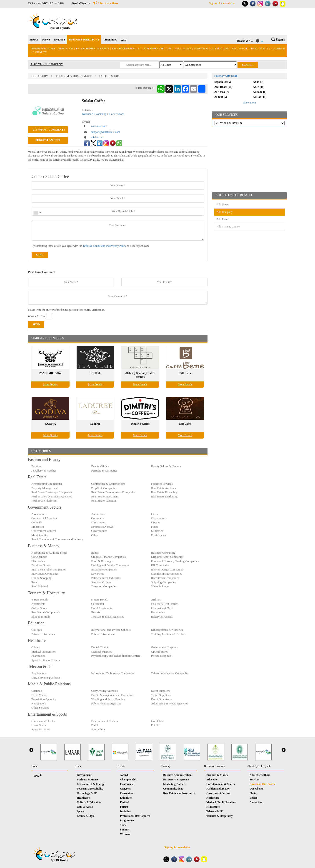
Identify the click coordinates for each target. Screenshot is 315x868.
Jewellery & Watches (44, 471)
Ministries (157, 531)
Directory (40, 76)
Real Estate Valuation (104, 501)
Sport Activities (41, 729)
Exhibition (126, 798)
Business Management (176, 780)
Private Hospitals (161, 656)
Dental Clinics (100, 647)
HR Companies (160, 565)
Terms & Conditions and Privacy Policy (104, 246)
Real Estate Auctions (163, 488)
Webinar (125, 834)
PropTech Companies (104, 488)
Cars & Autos (85, 807)
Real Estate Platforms (44, 501)
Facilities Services (162, 484)
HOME (34, 40)
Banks (95, 553)
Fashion (36, 466)
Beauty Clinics (100, 466)
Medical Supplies (101, 652)
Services (254, 780)
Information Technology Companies (112, 673)
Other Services (40, 708)
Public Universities (102, 634)
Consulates (98, 518)
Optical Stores (160, 652)
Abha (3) (258, 82)
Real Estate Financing (164, 492)
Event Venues (39, 695)
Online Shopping (41, 578)
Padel (94, 725)
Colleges (37, 630)
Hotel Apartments (102, 608)
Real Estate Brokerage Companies (52, 492)
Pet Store (156, 725)
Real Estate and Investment (179, 793)
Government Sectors (157, 48)
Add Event (222, 219)
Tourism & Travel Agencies (107, 617)
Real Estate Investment (105, 496)
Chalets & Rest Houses (165, 604)
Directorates (98, 522)
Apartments (38, 604)
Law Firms (98, 574)
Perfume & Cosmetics (104, 471)
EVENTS (60, 40)
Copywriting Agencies (104, 691)
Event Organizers (161, 699)
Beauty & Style (86, 816)
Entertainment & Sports (93, 48)
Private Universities (43, 634)
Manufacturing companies (167, 574)
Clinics (36, 647)
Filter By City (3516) (226, 76)
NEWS (46, 40)
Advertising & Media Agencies (170, 703)
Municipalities (40, 535)
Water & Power (160, 586)
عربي (124, 40)
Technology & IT (87, 793)
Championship (129, 780)
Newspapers (39, 703)
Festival (125, 802)
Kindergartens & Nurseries (167, 630)
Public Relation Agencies (106, 703)
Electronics (38, 561)
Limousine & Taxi (162, 608)
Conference (127, 784)
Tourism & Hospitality (74, 76)
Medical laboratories (44, 652)
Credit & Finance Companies (108, 557)
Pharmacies (38, 656)
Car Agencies (39, 557)
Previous (31, 750)
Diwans (156, 522)
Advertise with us (106, 3)
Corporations (159, 518)
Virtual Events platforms (46, 677)
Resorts (96, 612)
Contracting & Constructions (108, 484)
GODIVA (50, 424)
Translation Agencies (44, 699)
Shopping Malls (41, 617)
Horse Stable (39, 725)
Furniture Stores (41, 565)
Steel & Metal (40, 586)
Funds (155, 527)
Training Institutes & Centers (168, 634)
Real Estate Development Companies (113, 492)
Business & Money (43, 48)
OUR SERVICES (227, 115)
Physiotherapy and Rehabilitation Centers (116, 656)
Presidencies (159, 535)
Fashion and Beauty (126, 48)
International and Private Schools (111, 630)
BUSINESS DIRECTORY (84, 40)
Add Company (225, 212)
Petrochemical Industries (106, 578)
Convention (127, 793)
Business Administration (177, 775)
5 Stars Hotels (99, 599)
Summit (125, 830)
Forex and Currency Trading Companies (175, 561)
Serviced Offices (101, 582)
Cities (155, 514)
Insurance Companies (104, 569)
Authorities (98, 514)
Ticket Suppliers (161, 695)
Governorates (99, 531)
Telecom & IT (259, 48)
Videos (253, 798)
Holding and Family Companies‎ (110, 565)
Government (84, 775)
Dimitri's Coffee (140, 424)
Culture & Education (89, 802)
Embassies (38, 527)
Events (121, 766)
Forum (124, 807)
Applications (39, 673)
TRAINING (110, 40)
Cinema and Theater (43, 721)
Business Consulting (163, 553)
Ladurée (95, 424)
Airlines (156, 599)
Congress (125, 789)
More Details (50, 384)
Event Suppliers (161, 691)
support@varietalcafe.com (106, 132)
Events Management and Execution (112, 695)
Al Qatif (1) (260, 97)
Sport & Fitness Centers (46, 660)
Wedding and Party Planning (108, 699)
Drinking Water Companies (167, 557)
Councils (37, 522)
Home (35, 766)
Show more (250, 103)
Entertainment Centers (104, 721)
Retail (35, 582)
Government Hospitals (164, 647)
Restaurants (158, 612)
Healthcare (183, 48)
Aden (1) (258, 87)
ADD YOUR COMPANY (47, 64)
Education (66, 48)
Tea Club (95, 373)
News (78, 766)
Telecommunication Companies (170, 673)
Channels (37, 691)
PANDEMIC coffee (50, 373)
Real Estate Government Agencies (52, 496)
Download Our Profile (262, 784)
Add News (222, 204)
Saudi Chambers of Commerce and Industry (57, 539)
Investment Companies (45, 574)
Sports (81, 811)
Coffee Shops (110, 76)
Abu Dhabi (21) (223, 87)
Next (284, 750)
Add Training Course (228, 227)
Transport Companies (104, 586)
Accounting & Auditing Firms (49, 553)
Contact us (256, 802)
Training (166, 766)
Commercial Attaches (44, 518)
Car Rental (97, 604)
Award (124, 775)
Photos (254, 793)
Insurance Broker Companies (49, 569)
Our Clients (256, 789)
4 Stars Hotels (40, 599)
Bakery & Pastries (162, 617)
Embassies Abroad (102, 527)
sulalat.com (97, 137)
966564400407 (99, 126)
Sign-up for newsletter (222, 3)
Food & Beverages (102, 561)
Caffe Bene (185, 373)
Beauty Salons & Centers (166, 466)
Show (123, 825)
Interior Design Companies (167, 569)
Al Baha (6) (260, 92)
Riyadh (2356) (222, 82)
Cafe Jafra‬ (185, 424)
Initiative (125, 811)
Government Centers (44, 531)
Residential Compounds (46, 612)
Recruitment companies (165, 578)
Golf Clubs (158, 721)
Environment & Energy (91, 784)
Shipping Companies (164, 582)
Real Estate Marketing (164, 496)
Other (95, 535)
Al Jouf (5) (221, 97)
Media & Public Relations (211, 48)
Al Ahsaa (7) (221, 92)
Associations (39, 514)
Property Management (45, 488)
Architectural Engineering (47, 484)
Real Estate (240, 48)
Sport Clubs (98, 729)
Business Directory (215, 766)
